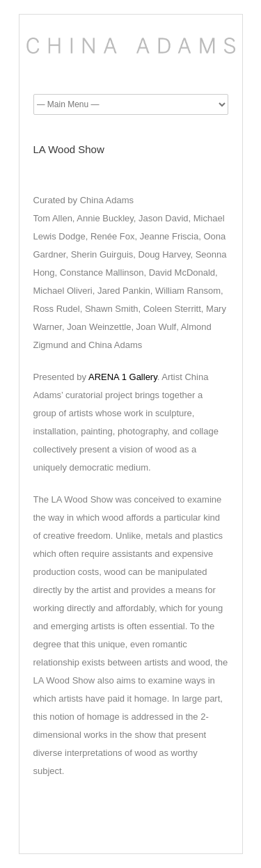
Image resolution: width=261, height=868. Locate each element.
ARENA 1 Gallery (123, 377)
